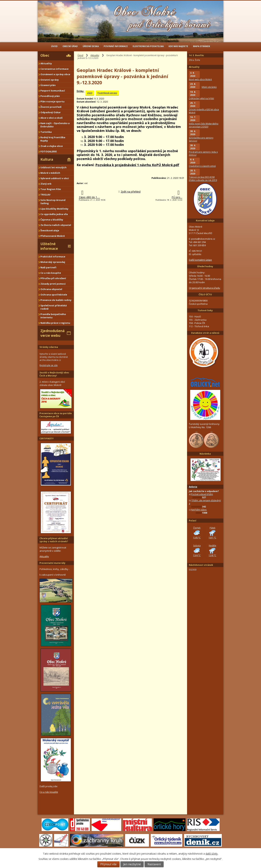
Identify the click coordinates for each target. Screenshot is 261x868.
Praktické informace (53, 257)
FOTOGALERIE (49, 151)
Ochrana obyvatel (51, 289)
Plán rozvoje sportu (52, 101)
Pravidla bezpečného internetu (53, 316)
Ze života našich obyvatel (56, 225)
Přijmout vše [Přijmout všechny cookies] (108, 864)
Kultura (47, 159)
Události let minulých (53, 167)
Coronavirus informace (54, 69)
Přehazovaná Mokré (53, 236)
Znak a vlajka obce (52, 146)
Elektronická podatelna (148, 46)
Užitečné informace (49, 246)
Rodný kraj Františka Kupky (53, 139)
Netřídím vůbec (199, 510)
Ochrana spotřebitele (54, 295)
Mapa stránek (202, 46)
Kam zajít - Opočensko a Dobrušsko (55, 125)
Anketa (193, 487)
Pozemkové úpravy (107, 93)
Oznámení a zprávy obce (55, 74)
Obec (45, 55)
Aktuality (95, 55)
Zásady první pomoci (53, 284)
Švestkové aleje (50, 230)
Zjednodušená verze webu (52, 333)
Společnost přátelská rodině (54, 307)
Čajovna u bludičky (52, 220)
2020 (90, 93)
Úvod (54, 46)
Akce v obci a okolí (51, 118)
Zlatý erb (46, 184)
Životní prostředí (51, 107)
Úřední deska (91, 46)
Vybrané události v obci (55, 178)
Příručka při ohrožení (53, 278)
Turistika (46, 132)
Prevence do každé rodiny (56, 300)
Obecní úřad (70, 46)
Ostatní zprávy (50, 80)
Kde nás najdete (178, 46)
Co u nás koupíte (51, 273)
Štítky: (80, 91)
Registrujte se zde (49, 365)
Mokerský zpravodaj (53, 262)
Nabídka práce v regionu (55, 323)
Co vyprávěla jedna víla (54, 214)
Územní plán (48, 85)
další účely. (212, 854)
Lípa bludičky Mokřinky (54, 209)
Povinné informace (116, 46)
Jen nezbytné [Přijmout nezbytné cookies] (132, 864)
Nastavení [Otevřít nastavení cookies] (154, 864)
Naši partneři (48, 267)
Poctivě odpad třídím (202, 494)
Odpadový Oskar (51, 112)
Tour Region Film (51, 189)
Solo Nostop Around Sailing (53, 202)
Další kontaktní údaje (200, 260)
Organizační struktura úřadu (204, 288)
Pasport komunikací (53, 91)
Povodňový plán (50, 96)
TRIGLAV (45, 195)
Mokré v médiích (50, 173)
